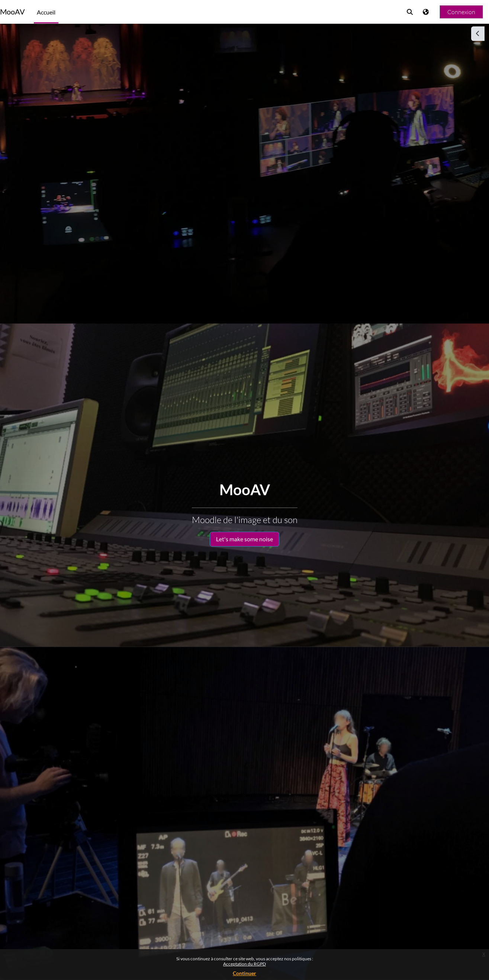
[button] (410, 12)
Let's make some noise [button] (245, 539)
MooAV (12, 12)
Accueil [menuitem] (46, 12)
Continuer (245, 973)
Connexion (461, 12)
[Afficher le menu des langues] (427, 12)
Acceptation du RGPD (245, 964)
